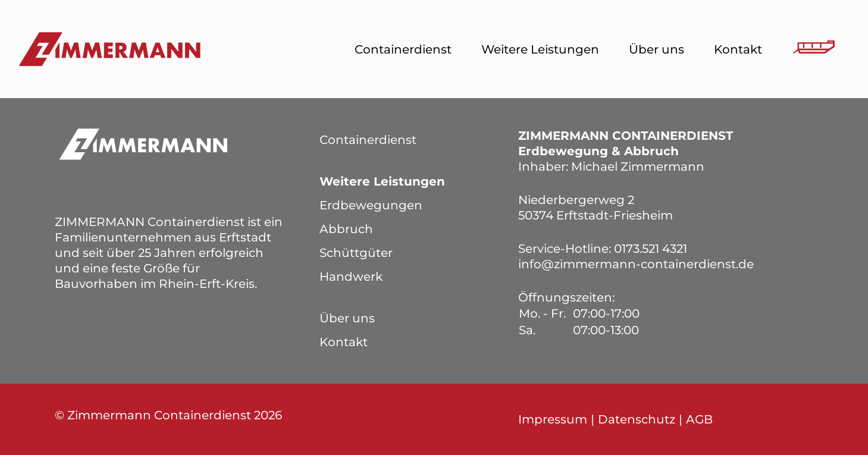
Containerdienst (403, 49)
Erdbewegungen (371, 205)
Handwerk (351, 277)
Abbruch (346, 229)
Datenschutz (637, 419)
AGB (699, 419)
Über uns (657, 49)
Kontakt (738, 49)
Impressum (553, 419)
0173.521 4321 (651, 249)
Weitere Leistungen (540, 49)
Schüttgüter (356, 253)
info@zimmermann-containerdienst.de (636, 264)
